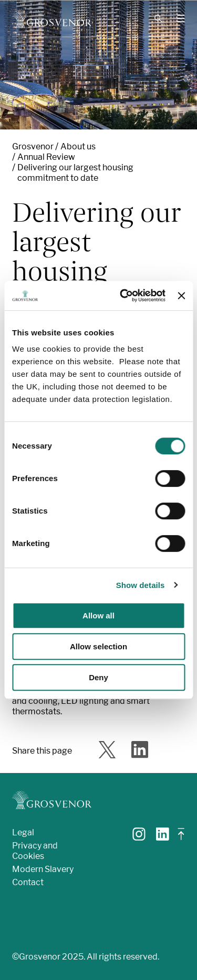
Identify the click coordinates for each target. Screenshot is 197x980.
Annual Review (46, 157)
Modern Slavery (43, 869)
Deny (98, 677)
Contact (28, 882)
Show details (141, 585)
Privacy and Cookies (35, 851)
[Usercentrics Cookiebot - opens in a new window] (124, 296)
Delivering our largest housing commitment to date (75, 173)
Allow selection (98, 646)
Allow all (98, 616)
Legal (23, 832)
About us (78, 146)
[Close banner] (181, 296)
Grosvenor (33, 146)
